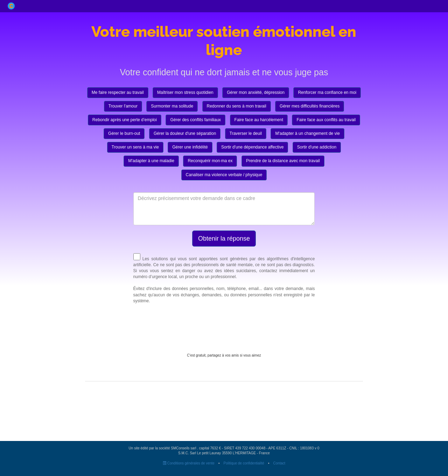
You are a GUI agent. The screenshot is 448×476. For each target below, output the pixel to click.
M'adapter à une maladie (151, 161)
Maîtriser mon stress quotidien (185, 92)
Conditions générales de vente (189, 463)
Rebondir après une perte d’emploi (125, 120)
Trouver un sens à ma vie (135, 147)
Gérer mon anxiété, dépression (256, 92)
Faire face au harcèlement (259, 120)
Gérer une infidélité (190, 147)
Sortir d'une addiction (317, 147)
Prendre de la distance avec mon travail (283, 161)
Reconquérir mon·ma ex (210, 161)
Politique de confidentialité (244, 463)
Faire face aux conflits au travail (326, 120)
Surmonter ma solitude (172, 106)
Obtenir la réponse (224, 239)
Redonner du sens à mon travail (237, 106)
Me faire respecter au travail (118, 92)
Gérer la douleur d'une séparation (185, 133)
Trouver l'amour (123, 106)
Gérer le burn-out (124, 133)
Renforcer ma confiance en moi (327, 92)
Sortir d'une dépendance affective (252, 147)
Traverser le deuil (246, 133)
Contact (279, 463)
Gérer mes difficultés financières (310, 106)
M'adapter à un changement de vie (307, 133)
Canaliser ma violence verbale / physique (224, 175)
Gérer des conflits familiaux (195, 120)
